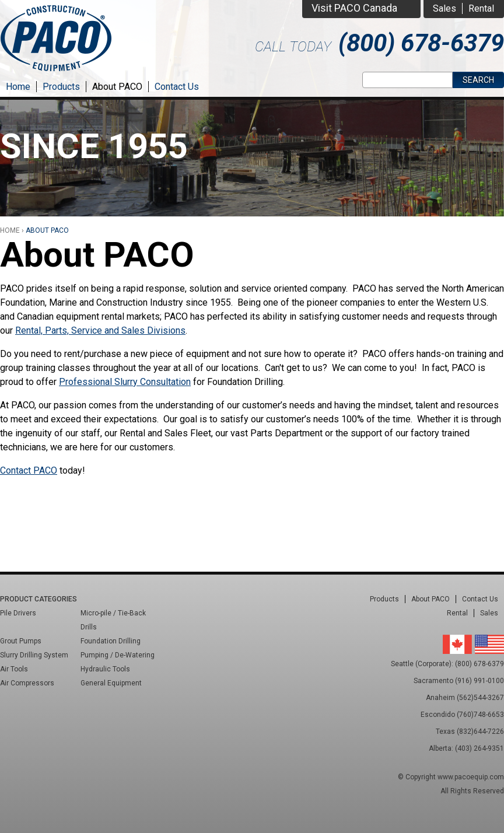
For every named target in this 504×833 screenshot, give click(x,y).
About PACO (117, 87)
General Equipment (111, 683)
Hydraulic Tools (105, 669)
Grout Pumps (21, 641)
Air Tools (14, 669)
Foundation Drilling (111, 641)
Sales (444, 8)
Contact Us (177, 87)
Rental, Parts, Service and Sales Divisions (100, 330)
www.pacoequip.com (471, 777)
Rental (481, 8)
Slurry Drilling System (34, 655)
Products (61, 87)
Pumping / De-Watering (118, 655)
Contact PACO (29, 470)
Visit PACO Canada (354, 8)
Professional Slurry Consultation (125, 382)
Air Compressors (27, 683)
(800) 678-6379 (421, 43)
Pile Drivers (18, 613)
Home (18, 87)
